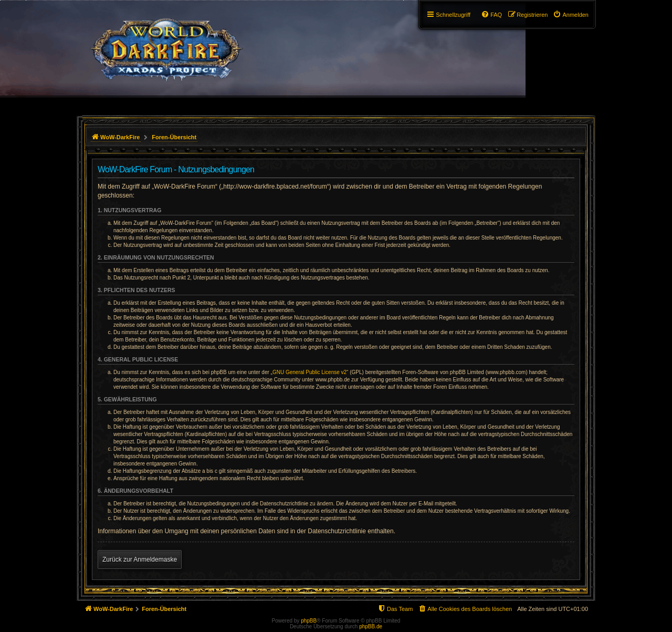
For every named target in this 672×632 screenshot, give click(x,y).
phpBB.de (371, 626)
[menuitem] (571, 15)
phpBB (309, 621)
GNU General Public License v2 (309, 372)
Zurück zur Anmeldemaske (140, 560)
